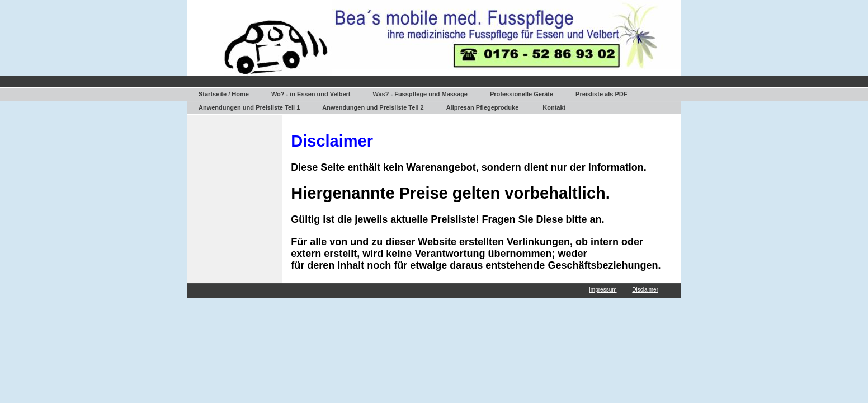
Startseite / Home (224, 94)
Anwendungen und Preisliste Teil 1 (249, 107)
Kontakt (554, 107)
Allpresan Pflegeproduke (483, 107)
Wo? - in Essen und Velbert (311, 94)
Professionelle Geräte (522, 94)
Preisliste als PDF (601, 94)
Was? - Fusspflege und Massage (420, 94)
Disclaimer (645, 290)
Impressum (603, 290)
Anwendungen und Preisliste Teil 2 (373, 107)
